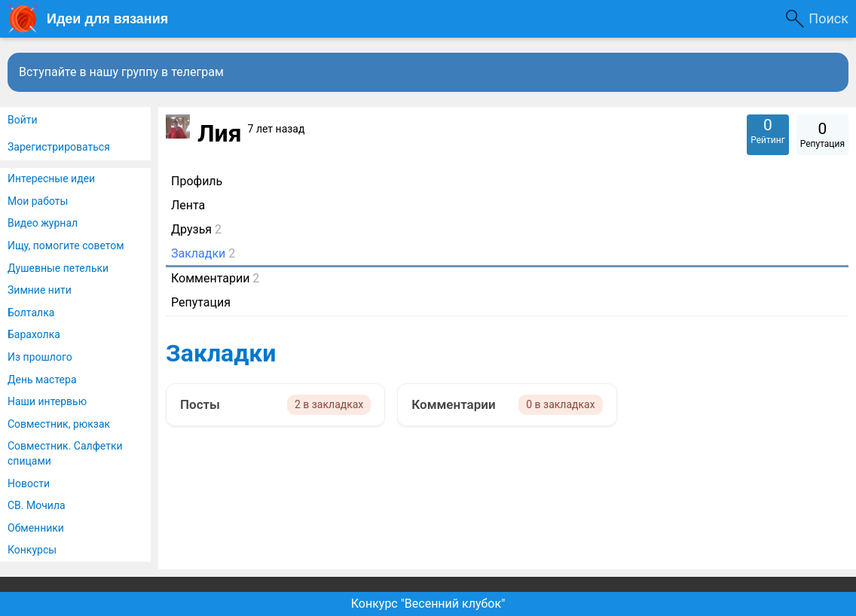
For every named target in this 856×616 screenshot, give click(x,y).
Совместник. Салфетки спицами (65, 453)
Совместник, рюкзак (59, 424)
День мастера (42, 380)
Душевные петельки (58, 268)
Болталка (31, 313)
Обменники (36, 528)
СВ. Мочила (37, 505)
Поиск (828, 18)
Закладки (221, 353)
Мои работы (38, 201)
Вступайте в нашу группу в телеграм (121, 72)
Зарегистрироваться (59, 147)
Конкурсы (32, 550)
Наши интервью (47, 401)
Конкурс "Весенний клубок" (428, 604)
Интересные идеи (51, 178)
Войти (23, 120)
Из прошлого (40, 357)
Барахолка (34, 334)
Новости (29, 483)
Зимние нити (40, 290)
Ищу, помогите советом (66, 245)
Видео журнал (43, 223)
